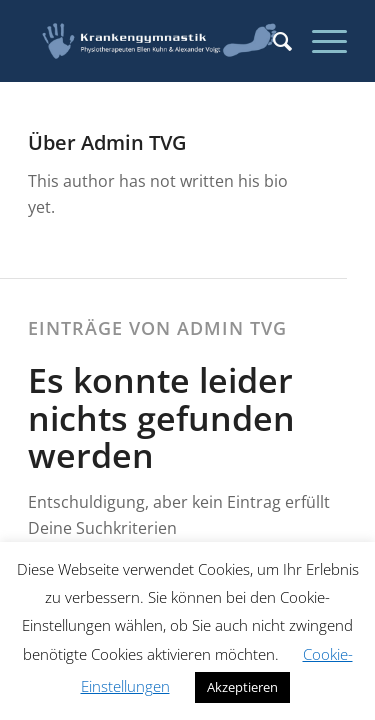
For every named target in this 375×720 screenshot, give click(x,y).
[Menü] (319, 41)
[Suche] (272, 41)
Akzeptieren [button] (242, 687)
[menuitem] (272, 41)
